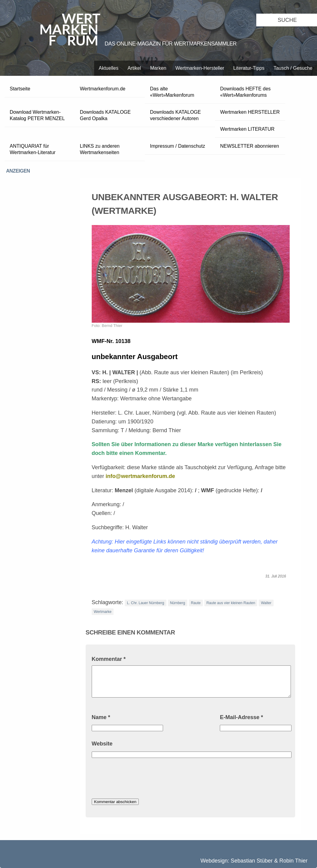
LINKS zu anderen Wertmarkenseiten (100, 149)
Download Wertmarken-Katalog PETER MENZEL (37, 115)
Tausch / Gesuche (293, 68)
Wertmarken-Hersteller (200, 68)
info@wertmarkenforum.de (140, 476)
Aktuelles (109, 68)
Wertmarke (103, 612)
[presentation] (138, 779)
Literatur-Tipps (249, 68)
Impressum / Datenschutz (177, 146)
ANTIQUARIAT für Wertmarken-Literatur (33, 149)
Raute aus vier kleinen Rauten (231, 603)
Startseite (20, 89)
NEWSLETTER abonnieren (250, 146)
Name (101, 717)
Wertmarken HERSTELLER (250, 112)
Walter (266, 603)
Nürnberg (178, 603)
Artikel (134, 68)
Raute (196, 603)
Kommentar (109, 659)
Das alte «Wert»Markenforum (172, 92)
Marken (158, 68)
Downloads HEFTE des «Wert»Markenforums (245, 92)
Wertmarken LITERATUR (247, 129)
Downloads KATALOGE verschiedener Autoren (175, 115)
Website (102, 744)
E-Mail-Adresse (241, 717)
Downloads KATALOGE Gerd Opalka (105, 115)
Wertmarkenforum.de (103, 89)
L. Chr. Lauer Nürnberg (146, 603)
